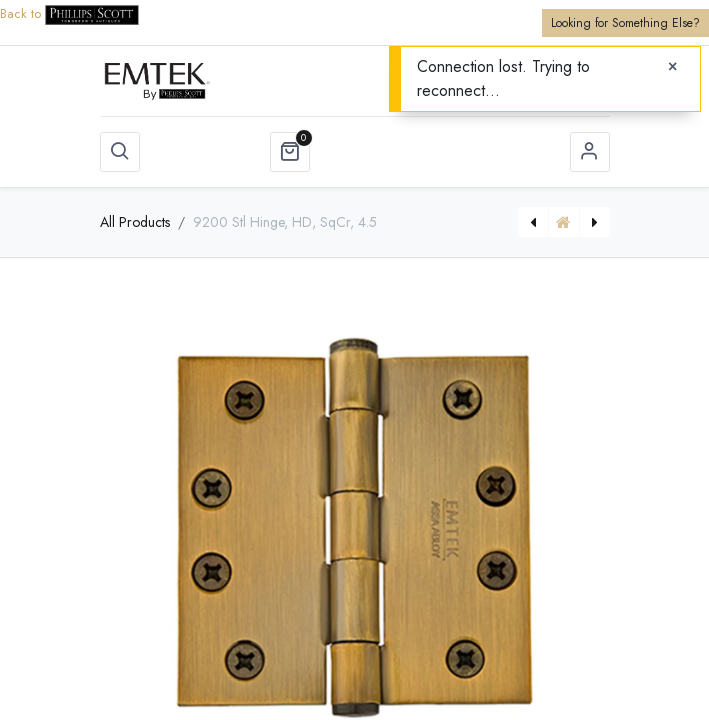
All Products (135, 222)
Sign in (590, 152)
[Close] (672, 67)
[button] (120, 152)
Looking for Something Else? (625, 23)
